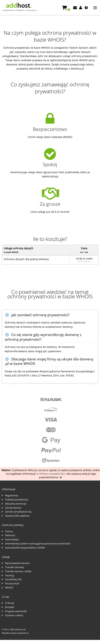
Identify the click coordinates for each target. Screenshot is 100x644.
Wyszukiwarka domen (17, 563)
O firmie (10, 603)
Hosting (9, 575)
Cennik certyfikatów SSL (18, 512)
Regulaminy (12, 495)
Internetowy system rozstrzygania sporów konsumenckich (38, 544)
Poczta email (12, 583)
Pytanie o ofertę (14, 615)
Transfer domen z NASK (18, 571)
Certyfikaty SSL (14, 579)
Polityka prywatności (17, 500)
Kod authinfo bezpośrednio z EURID (25, 548)
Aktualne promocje (16, 504)
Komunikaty (12, 539)
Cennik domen (13, 508)
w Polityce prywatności (51, 474)
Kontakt (10, 607)
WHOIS (9, 588)
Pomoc (9, 531)
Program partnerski (16, 611)
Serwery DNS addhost (17, 516)
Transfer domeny (15, 567)
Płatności (10, 535)
